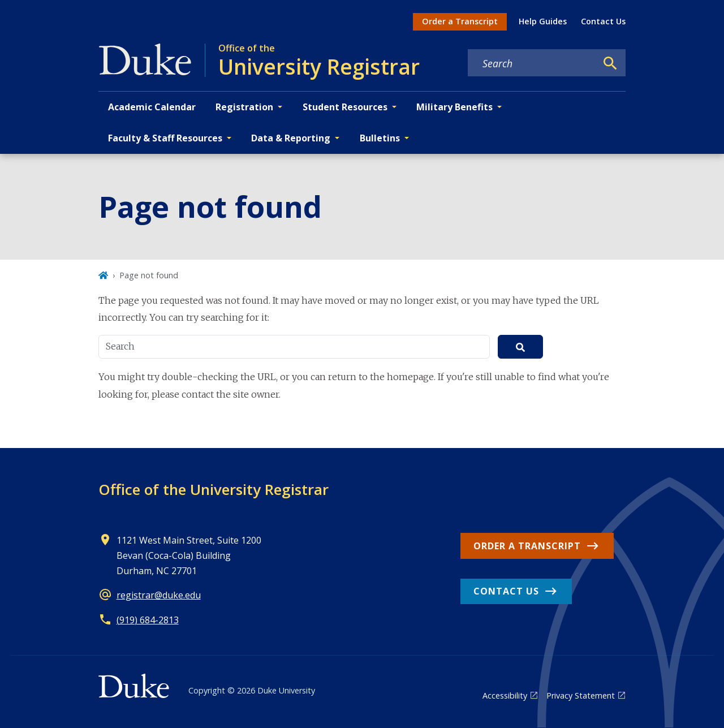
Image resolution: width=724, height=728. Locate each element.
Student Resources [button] (345, 107)
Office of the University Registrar (214, 489)
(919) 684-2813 (148, 620)
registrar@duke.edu (159, 595)
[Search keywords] (532, 63)
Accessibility (505, 695)
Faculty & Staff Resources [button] (165, 138)
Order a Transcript (460, 21)
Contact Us (603, 21)
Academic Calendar (152, 107)
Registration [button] (244, 107)
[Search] (610, 63)
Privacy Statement (581, 695)
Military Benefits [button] (454, 107)
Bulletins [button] (380, 138)
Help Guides (543, 21)
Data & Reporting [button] (291, 138)
